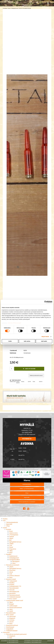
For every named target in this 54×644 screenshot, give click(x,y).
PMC (11, 638)
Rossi (11, 531)
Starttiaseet (10, 627)
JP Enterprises (14, 535)
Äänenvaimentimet (16, 608)
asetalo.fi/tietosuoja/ (14, 323)
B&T (11, 540)
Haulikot (9, 554)
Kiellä (10, 341)
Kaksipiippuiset (14, 558)
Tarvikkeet (5, 8)
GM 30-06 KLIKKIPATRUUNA (25, 8)
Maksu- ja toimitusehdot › (27, 489)
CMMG (11, 544)
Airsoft (11, 622)
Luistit (11, 611)
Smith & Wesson (14, 576)
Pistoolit (12, 590)
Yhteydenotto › (27, 439)
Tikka (11, 551)
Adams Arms (13, 533)
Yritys (8, 526)
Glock (11, 572)
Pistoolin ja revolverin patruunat (16, 634)
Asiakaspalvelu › (27, 484)
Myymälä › (27, 497)
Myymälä (9, 524)
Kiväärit (9, 529)
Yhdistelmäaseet (15, 597)
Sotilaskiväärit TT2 (15, 586)
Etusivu (5, 519)
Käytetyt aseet (11, 579)
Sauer (11, 547)
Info (4, 521)
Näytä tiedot (45, 337)
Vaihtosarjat (13, 606)
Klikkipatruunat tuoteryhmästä (15, 398)
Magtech (12, 618)
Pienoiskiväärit (14, 588)
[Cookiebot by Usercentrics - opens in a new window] (45, 302)
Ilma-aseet (13, 599)
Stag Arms (13, 549)
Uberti (11, 538)
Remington (16, 561)
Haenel (12, 537)
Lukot (11, 609)
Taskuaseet (13, 581)
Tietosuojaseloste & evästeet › (27, 502)
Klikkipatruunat (15, 8)
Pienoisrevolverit (15, 595)
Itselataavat (13, 556)
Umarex (12, 620)
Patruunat (6, 632)
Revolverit (12, 593)
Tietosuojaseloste (12, 522)
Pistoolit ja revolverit (13, 565)
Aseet (5, 528)
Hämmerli (12, 616)
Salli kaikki (44, 341)
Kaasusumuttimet (12, 625)
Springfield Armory (15, 542)
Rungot (12, 604)
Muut (9, 8)
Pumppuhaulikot (14, 560)
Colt (11, 545)
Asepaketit (10, 629)
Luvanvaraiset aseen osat (15, 600)
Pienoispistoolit (14, 592)
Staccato (12, 570)
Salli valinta (27, 341)
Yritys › (27, 493)
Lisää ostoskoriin (29, 369)
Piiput (11, 602)
